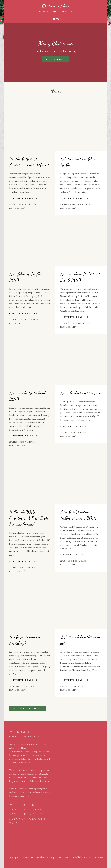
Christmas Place (56, 6)
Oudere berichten (28, 708)
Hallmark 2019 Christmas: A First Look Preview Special (29, 518)
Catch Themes (95, 857)
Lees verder (57, 60)
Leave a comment (17, 208)
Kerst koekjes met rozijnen (81, 393)
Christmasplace (30, 204)
